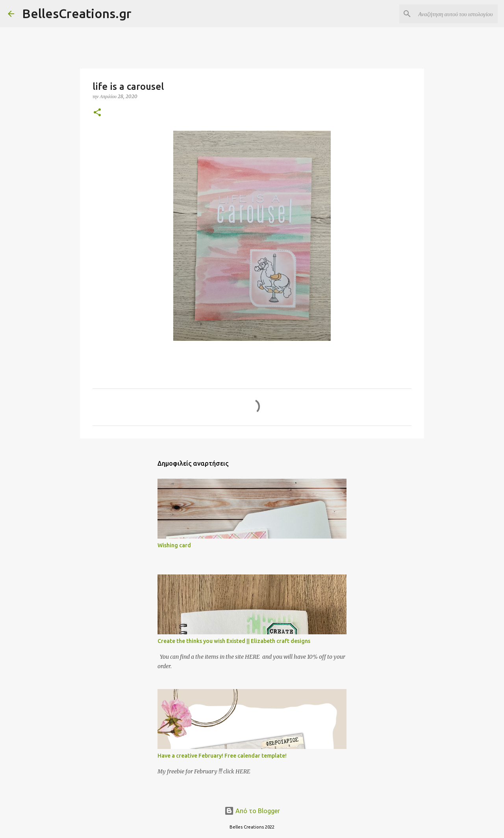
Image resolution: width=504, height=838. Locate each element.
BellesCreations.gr (77, 13)
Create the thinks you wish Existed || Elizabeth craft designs (234, 641)
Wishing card (174, 545)
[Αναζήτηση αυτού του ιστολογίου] (456, 14)
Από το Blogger (252, 811)
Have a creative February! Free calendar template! (222, 756)
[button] (97, 113)
